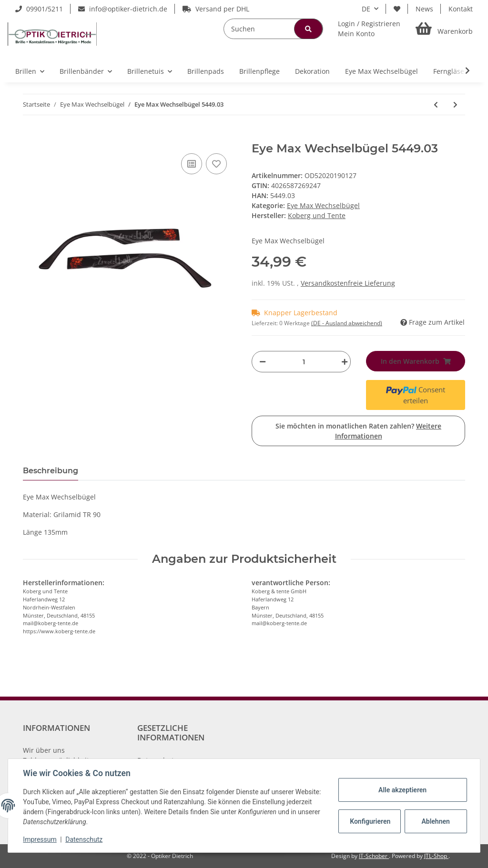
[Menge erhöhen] (342, 362)
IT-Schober (374, 856)
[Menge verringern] (263, 362)
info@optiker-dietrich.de (123, 9)
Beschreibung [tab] (51, 471)
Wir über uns (44, 750)
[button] (369, 29)
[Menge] (304, 362)
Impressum (40, 839)
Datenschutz (84, 839)
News (424, 9)
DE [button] (366, 9)
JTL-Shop (436, 856)
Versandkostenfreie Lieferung (348, 283)
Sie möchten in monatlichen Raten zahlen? (358, 431)
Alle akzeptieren (402, 790)
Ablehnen (435, 821)
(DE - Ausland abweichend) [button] (347, 323)
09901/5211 (39, 9)
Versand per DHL (216, 9)
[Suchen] (273, 29)
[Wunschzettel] (397, 9)
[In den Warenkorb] (30, 137)
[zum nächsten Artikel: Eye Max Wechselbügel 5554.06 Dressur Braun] (455, 105)
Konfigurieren (370, 821)
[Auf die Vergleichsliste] (192, 164)
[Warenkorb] (444, 29)
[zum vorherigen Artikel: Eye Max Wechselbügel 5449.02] (436, 105)
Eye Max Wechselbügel (323, 205)
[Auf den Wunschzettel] (216, 164)
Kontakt (461, 9)
